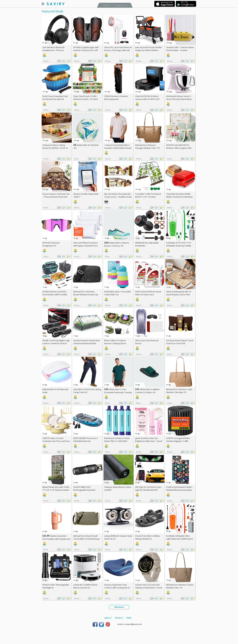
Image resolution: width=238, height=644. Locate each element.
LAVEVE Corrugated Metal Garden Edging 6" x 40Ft (178, 440)
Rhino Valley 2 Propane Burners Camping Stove (115, 342)
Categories (119, 5)
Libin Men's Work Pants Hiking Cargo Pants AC (87, 391)
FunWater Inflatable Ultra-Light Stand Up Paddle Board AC (179, 539)
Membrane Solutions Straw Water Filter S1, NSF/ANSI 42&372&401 (117, 441)
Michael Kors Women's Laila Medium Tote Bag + (179, 391)
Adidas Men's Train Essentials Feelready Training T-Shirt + (118, 392)
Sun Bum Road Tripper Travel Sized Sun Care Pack (180, 342)
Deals (106, 5)
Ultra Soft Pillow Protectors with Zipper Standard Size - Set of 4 (86, 246)
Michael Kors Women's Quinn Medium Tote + (180, 586)
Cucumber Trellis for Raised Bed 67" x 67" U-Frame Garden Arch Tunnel (148, 197)
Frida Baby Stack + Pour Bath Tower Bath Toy (118, 293)
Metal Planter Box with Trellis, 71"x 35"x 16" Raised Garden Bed (56, 490)
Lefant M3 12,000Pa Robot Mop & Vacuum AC (85, 586)
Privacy (119, 618)
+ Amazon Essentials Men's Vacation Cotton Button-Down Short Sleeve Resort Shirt (118, 148)
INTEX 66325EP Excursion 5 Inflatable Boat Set (86, 440)
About (108, 618)
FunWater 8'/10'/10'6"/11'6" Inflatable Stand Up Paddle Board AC (179, 246)
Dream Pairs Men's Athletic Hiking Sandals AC (148, 537)
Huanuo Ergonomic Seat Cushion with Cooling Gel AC (117, 586)
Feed (129, 618)
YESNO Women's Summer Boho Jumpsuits (116, 98)
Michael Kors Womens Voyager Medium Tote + (147, 146)
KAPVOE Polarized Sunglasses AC (51, 244)
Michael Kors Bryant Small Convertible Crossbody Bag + (87, 539)
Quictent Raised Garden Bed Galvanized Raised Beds (87, 342)
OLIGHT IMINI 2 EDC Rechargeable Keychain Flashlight (84, 490)
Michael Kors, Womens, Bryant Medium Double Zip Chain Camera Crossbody (86, 295)
